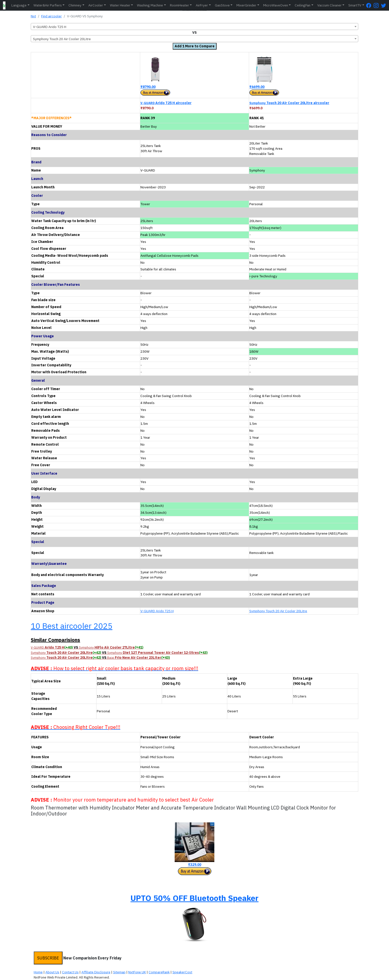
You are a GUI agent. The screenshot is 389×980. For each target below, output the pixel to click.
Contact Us (70, 972)
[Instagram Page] (377, 5)
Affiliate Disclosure (96, 972)
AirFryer (202, 5)
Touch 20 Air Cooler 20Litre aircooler (289, 103)
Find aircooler (51, 16)
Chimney (75, 5)
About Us (52, 972)
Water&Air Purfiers (48, 5)
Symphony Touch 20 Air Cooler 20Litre (278, 611)
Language (19, 5)
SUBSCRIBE (48, 958)
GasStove (222, 5)
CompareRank (159, 972)
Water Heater (120, 5)
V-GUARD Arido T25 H (157, 611)
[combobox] (194, 27)
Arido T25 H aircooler (166, 103)
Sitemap (119, 972)
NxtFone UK (137, 972)
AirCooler (96, 5)
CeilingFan (303, 5)
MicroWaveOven (276, 5)
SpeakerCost (182, 972)
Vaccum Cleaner (329, 5)
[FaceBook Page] (370, 5)
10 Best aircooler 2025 (72, 626)
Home (38, 972)
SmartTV (355, 5)
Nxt (33, 16)
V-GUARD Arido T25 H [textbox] (50, 27)
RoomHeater (179, 5)
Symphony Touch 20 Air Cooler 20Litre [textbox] (62, 39)
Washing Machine (150, 5)
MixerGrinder (246, 5)
